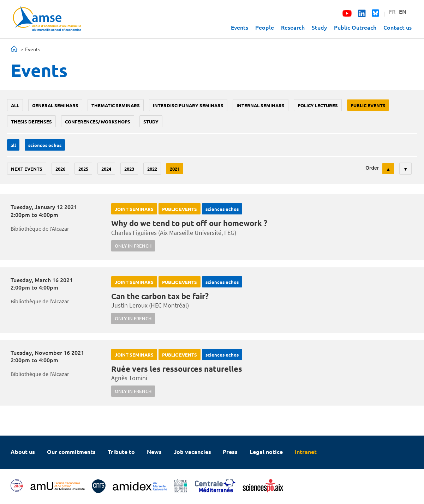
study (151, 122)
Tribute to (121, 452)
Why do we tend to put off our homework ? (189, 223)
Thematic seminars (116, 105)
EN (403, 11)
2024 (106, 169)
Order (372, 168)
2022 (152, 169)
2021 (175, 169)
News (154, 452)
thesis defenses (31, 122)
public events (368, 105)
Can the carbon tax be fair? (160, 296)
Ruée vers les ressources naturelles (177, 369)
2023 (129, 169)
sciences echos (45, 145)
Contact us (398, 27)
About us (23, 452)
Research (293, 27)
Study (319, 27)
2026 (60, 169)
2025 (83, 169)
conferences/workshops (98, 122)
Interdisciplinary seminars (188, 105)
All (15, 105)
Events (240, 27)
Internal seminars (261, 105)
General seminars (55, 105)
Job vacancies (192, 452)
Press (230, 452)
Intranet (306, 452)
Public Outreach (355, 27)
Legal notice (266, 452)
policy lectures (318, 105)
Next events (27, 169)
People (265, 27)
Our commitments (71, 452)
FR (392, 11)
